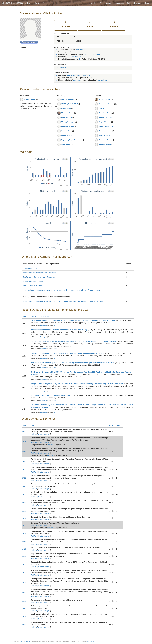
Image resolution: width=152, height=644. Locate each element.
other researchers (77, 57)
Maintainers (119, 3)
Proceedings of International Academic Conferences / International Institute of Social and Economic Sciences (63, 301)
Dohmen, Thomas (105, 117)
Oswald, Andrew (105, 131)
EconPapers (61, 67)
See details (81, 50)
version (50, 445)
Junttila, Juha (66, 131)
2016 (24, 549)
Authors (36, 3)
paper (55, 325)
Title (33, 425)
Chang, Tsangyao (68, 122)
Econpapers (43, 325)
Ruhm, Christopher (106, 126)
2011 (24, 495)
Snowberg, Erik (104, 135)
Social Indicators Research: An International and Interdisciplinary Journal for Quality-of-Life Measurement (62, 290)
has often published (92, 54)
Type (112, 425)
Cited (119, 425)
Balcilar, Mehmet (68, 99)
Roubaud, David (67, 126)
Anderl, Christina (68, 135)
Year (25, 316)
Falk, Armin (103, 108)
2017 (24, 518)
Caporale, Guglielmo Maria (72, 140)
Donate (109, 3)
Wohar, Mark (66, 108)
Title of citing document (41, 316)
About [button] (147, 3)
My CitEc (93, 3)
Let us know (103, 80)
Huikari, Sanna (29, 99)
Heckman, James (105, 140)
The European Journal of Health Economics (39, 277)
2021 (24, 461)
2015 (24, 432)
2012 (24, 511)
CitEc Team (91, 642)
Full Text (34, 434)
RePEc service (25, 642)
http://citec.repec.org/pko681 (79, 75)
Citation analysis (44, 434)
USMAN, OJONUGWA (69, 104)
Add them (77, 80)
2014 (24, 441)
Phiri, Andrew (66, 117)
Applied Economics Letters (33, 286)
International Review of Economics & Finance (40, 273)
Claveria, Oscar (67, 113)
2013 (24, 617)
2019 (24, 556)
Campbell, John (105, 113)
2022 (24, 478)
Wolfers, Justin (104, 99)
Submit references (134, 3)
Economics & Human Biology (34, 281)
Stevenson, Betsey (106, 104)
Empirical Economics (31, 268)
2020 (24, 608)
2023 (24, 534)
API (101, 3)
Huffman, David (105, 144)
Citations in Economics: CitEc (16, 3)
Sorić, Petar (66, 144)
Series (45, 3)
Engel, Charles (104, 122)
